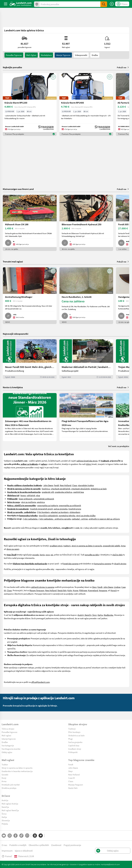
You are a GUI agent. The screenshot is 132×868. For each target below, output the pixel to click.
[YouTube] (4, 836)
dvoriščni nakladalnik (48, 515)
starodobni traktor (86, 485)
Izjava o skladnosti (24, 851)
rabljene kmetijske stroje (87, 461)
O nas (4, 845)
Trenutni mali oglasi (13, 262)
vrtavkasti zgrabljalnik (60, 489)
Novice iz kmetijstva (13, 387)
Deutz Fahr (62, 590)
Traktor (5, 764)
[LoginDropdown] (122, 4)
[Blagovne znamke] (41, 836)
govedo (36, 555)
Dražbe (5, 742)
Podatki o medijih (18, 845)
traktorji (67, 546)
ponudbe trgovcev (14, 55)
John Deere (48, 485)
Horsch (114, 590)
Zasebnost (56, 845)
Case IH (72, 778)
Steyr (94, 587)
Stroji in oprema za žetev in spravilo (17, 768)
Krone (76, 590)
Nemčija (5, 807)
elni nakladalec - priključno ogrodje (55, 519)
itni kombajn (44, 512)
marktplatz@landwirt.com (110, 864)
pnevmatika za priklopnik (70, 505)
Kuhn (70, 590)
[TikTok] (21, 836)
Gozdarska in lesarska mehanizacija (17, 771)
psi (52, 555)
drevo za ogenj (13, 549)
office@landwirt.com (40, 682)
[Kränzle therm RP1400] (86, 105)
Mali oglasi (6, 735)
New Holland (66, 485)
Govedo (5, 775)
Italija (100, 615)
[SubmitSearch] (104, 4)
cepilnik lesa (79, 492)
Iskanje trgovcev (63, 55)
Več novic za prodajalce (119, 446)
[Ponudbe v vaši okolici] (37, 4)
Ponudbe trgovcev (10, 732)
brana (23, 495)
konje (42, 555)
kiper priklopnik (26, 499)
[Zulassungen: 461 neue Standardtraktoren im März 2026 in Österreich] (30, 417)
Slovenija (6, 820)
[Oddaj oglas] (112, 4)
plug (38, 495)
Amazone (103, 590)
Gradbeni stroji (75, 749)
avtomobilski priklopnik (44, 499)
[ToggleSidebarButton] (6, 4)
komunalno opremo (103, 564)
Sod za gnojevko (75, 742)
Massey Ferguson (37, 590)
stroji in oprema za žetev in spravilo (87, 546)
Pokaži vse (123, 67)
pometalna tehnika (67, 515)
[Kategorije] (35, 836)
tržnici (89, 464)
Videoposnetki (81, 55)
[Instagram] (10, 836)
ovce (48, 555)
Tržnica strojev (8, 729)
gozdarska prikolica (64, 492)
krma (123, 546)
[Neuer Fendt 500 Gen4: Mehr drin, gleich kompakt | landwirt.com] (30, 359)
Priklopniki (73, 752)
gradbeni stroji (56, 546)
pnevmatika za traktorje (48, 505)
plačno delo (118, 555)
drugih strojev (120, 564)
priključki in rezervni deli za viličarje (104, 519)
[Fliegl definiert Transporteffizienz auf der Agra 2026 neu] (86, 417)
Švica (4, 814)
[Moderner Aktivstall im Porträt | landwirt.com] (86, 359)
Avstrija (5, 800)
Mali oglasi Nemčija (10, 810)
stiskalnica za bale (99, 489)
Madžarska (108, 615)
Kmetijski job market (11, 785)
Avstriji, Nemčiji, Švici (87, 615)
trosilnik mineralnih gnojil (41, 509)
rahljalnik (31, 495)
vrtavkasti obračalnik (80, 489)
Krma (4, 781)
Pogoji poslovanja (72, 845)
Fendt (56, 485)
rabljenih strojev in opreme (43, 587)
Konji (4, 778)
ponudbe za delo (92, 555)
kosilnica (46, 489)
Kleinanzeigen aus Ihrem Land (18, 189)
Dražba (95, 55)
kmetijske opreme (71, 564)
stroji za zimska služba (86, 515)
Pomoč (7, 856)
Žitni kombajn (74, 732)
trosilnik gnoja (75, 509)
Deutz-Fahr (73, 788)
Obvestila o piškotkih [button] (39, 845)
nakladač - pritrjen (80, 519)
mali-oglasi (31, 55)
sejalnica (41, 502)
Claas (75, 485)
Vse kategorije (8, 745)
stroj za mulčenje (29, 502)
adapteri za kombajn (60, 512)
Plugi (70, 739)
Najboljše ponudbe (12, 67)
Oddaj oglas (7, 752)
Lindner (117, 587)
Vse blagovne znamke (11, 749)
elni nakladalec (31, 519)
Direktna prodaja (9, 788)
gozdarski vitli (48, 492)
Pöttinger (83, 590)
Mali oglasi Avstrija (10, 804)
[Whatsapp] (27, 836)
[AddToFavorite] (53, 77)
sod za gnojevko (61, 509)
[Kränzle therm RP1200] (30, 105)
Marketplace (46, 55)
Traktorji (72, 729)
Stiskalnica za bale (76, 735)
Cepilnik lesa (74, 745)
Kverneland (93, 590)
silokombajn (75, 512)
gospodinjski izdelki (112, 546)
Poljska (5, 824)
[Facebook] (16, 836)
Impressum (7, 851)
